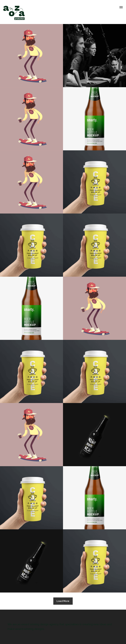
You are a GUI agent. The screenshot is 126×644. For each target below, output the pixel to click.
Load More (63, 601)
